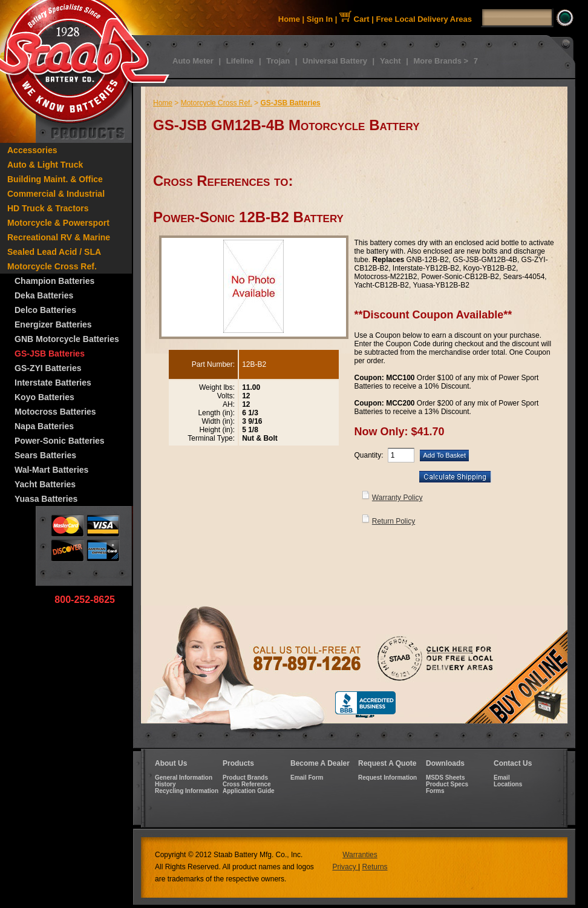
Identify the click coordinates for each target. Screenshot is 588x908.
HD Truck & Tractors (48, 208)
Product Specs (447, 784)
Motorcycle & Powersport (58, 223)
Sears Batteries (45, 455)
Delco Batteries (45, 310)
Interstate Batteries (53, 383)
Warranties (360, 855)
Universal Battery (335, 61)
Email (502, 778)
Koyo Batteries (44, 397)
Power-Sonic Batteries (60, 441)
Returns (375, 867)
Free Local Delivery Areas (424, 19)
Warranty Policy (397, 498)
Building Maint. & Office (55, 179)
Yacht (390, 61)
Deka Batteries (44, 295)
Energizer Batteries (53, 324)
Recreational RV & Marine (59, 237)
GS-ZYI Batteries (48, 368)
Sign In (320, 19)
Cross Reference (247, 784)
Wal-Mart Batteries (51, 470)
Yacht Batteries (45, 484)
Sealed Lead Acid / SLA (54, 252)
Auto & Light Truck (45, 165)
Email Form (307, 778)
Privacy (345, 867)
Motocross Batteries (55, 412)
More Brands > (441, 61)
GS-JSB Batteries (50, 354)
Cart (354, 19)
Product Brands (245, 778)
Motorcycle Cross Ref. (52, 266)
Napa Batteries (44, 426)
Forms (435, 791)
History (165, 784)
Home (289, 19)
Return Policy (394, 521)
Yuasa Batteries (46, 499)
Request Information (387, 778)
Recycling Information (187, 791)
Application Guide (249, 791)
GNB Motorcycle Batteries (67, 339)
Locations (508, 784)
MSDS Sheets (445, 778)
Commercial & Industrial (56, 194)
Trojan (278, 61)
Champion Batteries (54, 281)
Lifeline (240, 61)
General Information (184, 778)
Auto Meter (193, 61)
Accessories (32, 150)
